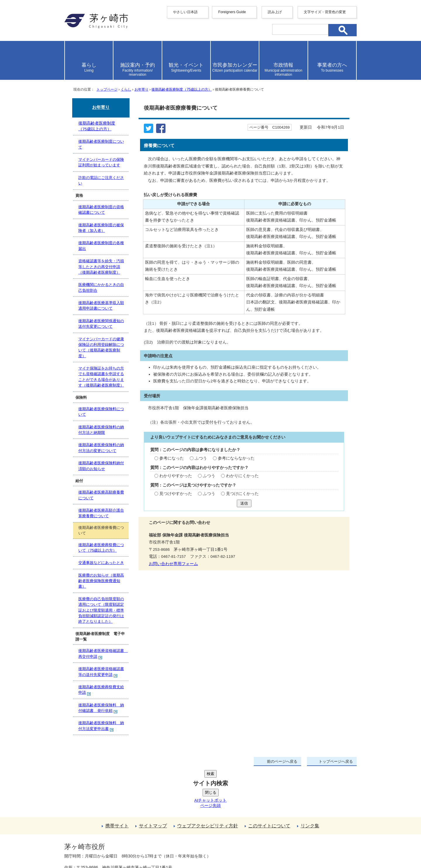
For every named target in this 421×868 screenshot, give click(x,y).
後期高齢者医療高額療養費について (101, 495)
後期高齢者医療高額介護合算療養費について (101, 513)
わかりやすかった (176, 476)
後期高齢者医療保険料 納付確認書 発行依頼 (101, 708)
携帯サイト (117, 782)
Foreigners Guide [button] (232, 12)
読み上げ (275, 12)
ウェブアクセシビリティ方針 (208, 782)
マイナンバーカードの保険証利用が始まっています (101, 162)
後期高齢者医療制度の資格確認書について (101, 210)
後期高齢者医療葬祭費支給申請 (101, 690)
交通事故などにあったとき (101, 563)
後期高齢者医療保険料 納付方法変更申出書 (101, 726)
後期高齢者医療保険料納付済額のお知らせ (101, 466)
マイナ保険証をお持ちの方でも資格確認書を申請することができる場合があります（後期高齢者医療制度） (101, 377)
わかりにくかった (242, 476)
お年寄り (142, 89)
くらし (126, 89)
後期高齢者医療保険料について (101, 412)
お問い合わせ (133, 847)
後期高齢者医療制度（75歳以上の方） (182, 89)
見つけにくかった (242, 494)
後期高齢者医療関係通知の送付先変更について (101, 324)
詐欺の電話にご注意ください (101, 180)
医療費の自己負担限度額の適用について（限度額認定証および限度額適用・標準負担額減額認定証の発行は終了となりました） (101, 610)
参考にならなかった (236, 458)
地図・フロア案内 (86, 847)
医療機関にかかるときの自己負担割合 (101, 287)
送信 (244, 503)
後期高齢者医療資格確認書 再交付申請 (103, 654)
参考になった (172, 458)
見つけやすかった (176, 494)
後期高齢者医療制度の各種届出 (101, 246)
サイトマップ (153, 782)
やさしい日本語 (185, 12)
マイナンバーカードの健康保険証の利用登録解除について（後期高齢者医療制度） (101, 347)
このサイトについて (269, 782)
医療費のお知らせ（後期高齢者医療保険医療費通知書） (101, 581)
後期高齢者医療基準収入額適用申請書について (101, 306)
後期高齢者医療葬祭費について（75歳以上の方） (101, 548)
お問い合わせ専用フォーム (173, 564)
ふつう (201, 458)
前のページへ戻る (282, 761)
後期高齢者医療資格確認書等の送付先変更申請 (101, 672)
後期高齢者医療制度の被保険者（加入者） (101, 228)
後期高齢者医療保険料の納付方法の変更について (101, 448)
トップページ (107, 89)
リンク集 (310, 782)
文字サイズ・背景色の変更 (325, 12)
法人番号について (135, 834)
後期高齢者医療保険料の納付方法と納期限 (101, 430)
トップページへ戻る (336, 761)
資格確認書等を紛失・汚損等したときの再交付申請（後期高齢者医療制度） (101, 267)
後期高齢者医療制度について (101, 144)
